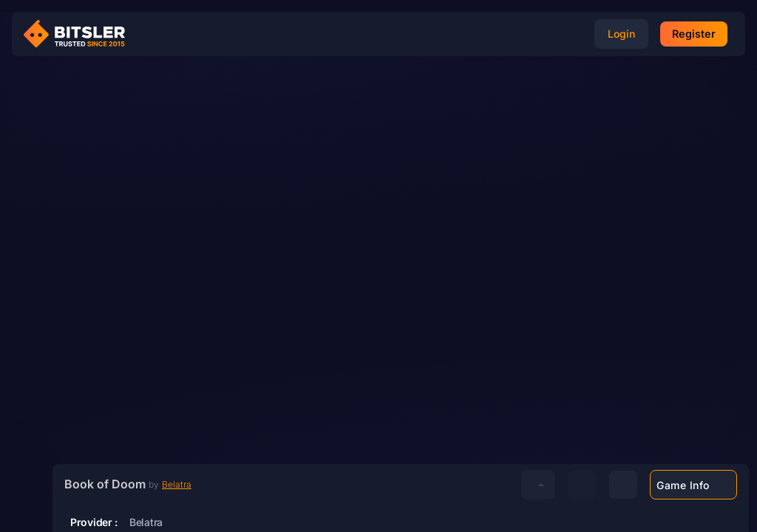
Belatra (198, 478)
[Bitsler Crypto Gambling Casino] (80, 34)
